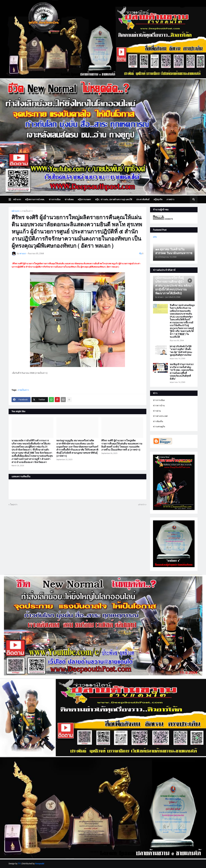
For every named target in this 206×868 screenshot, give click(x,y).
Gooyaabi (40, 864)
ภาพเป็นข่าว (27, 211)
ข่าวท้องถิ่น (158, 421)
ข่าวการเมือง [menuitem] (55, 199)
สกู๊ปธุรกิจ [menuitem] (158, 199)
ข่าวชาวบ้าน (159, 406)
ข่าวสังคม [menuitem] (69, 199)
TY (19, 864)
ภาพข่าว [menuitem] (170, 199)
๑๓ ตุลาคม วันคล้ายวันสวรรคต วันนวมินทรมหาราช (174, 251)
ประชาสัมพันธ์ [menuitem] (143, 199)
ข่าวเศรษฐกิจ (159, 427)
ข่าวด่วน (157, 411)
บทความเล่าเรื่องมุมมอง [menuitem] (26, 207)
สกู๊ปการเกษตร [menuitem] (84, 199)
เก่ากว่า (142, 505)
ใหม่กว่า (14, 505)
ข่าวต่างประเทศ (160, 416)
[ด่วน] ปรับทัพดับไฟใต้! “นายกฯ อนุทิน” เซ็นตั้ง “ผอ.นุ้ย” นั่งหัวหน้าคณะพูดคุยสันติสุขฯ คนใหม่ (181, 351)
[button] (11, 199)
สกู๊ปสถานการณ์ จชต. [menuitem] (35, 199)
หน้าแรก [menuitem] (17, 199)
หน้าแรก (15, 211)
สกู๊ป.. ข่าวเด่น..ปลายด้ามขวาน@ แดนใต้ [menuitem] (114, 199)
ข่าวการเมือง (159, 400)
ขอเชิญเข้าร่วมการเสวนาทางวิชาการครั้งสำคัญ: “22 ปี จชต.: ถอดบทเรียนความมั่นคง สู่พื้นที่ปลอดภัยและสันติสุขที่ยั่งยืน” (182, 372)
